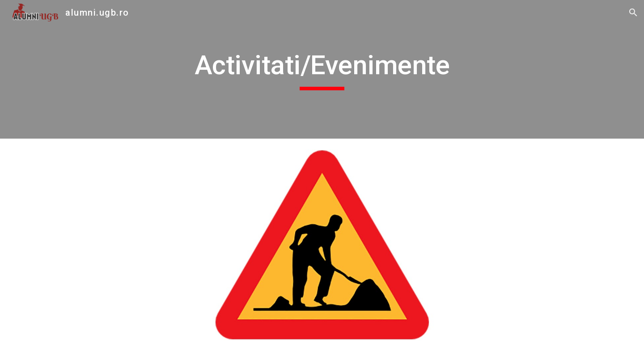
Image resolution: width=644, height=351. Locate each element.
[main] (322, 69)
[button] (633, 13)
